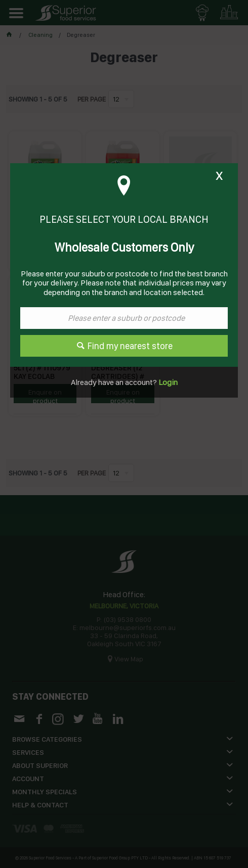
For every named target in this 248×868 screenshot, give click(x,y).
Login (167, 382)
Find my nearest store (130, 346)
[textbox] (124, 318)
